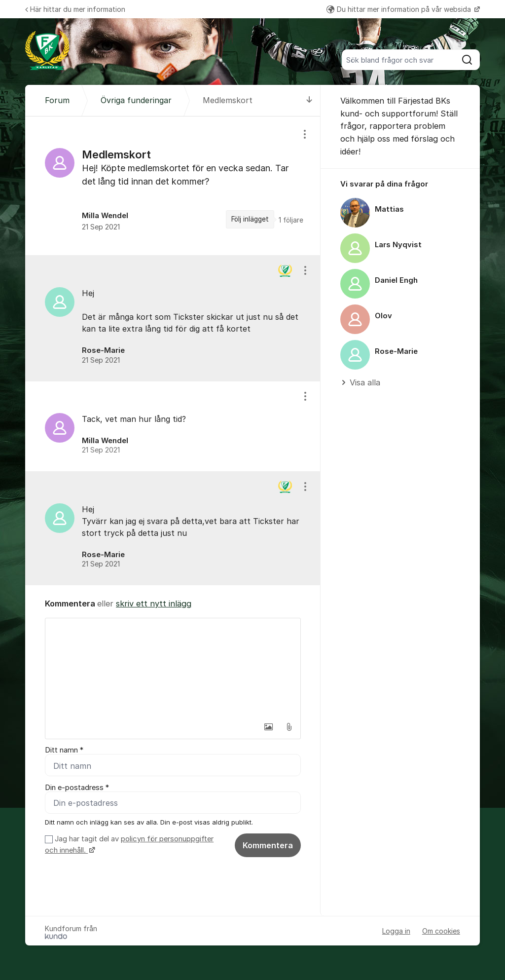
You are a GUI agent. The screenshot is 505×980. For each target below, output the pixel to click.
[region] (173, 186)
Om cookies (441, 931)
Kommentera (268, 845)
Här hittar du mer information (75, 9)
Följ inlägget (250, 219)
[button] (268, 727)
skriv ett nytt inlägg (154, 603)
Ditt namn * (64, 750)
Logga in (396, 931)
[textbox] (173, 668)
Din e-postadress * (77, 788)
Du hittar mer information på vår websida (400, 9)
